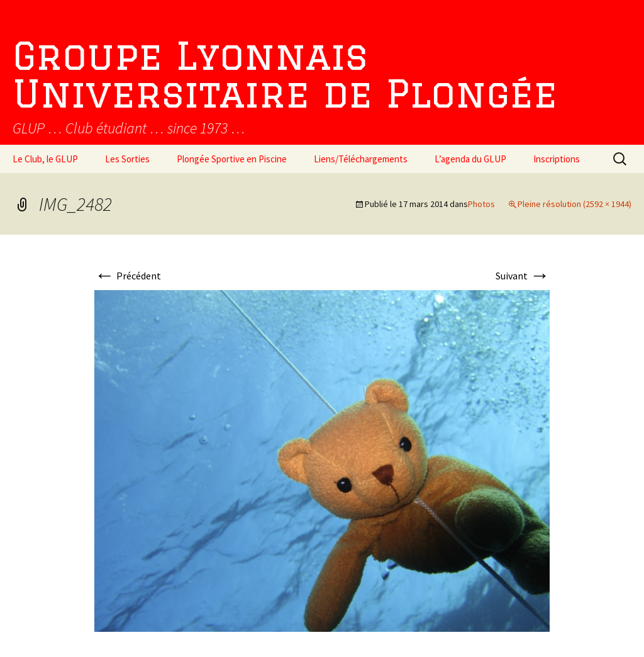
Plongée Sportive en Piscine (232, 159)
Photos (481, 204)
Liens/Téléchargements (361, 159)
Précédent (128, 276)
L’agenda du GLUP (470, 159)
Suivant (523, 276)
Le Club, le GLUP (45, 159)
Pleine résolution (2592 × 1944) (575, 204)
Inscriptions (557, 159)
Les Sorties (127, 159)
